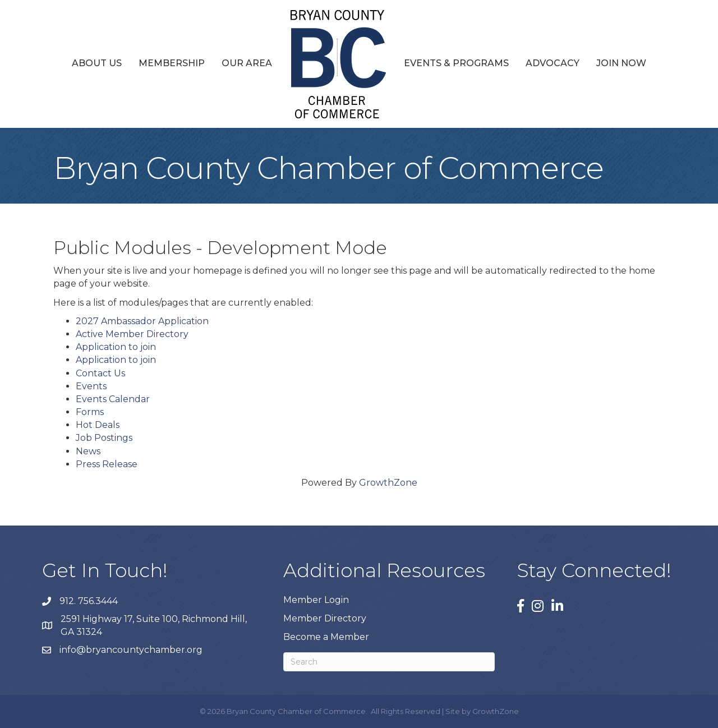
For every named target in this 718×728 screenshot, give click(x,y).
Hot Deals (98, 425)
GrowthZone (388, 483)
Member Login (316, 600)
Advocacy (553, 63)
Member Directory (325, 618)
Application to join (116, 347)
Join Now (621, 63)
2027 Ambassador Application (142, 321)
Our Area (247, 63)
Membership (172, 63)
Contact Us (100, 373)
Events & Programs (456, 63)
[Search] (389, 662)
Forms (90, 412)
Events (91, 386)
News (88, 451)
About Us (97, 63)
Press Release (107, 464)
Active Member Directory (132, 334)
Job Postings (104, 438)
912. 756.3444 (89, 601)
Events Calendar (113, 399)
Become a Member (326, 637)
